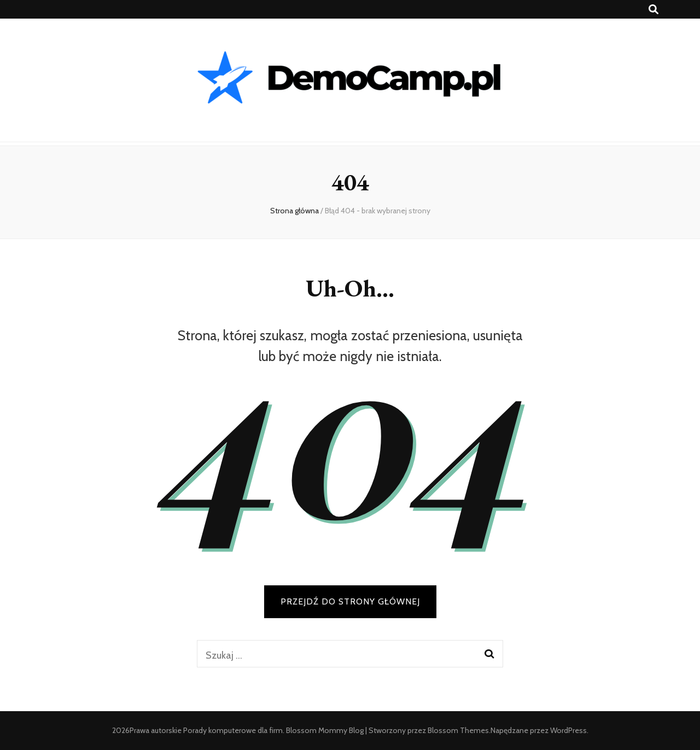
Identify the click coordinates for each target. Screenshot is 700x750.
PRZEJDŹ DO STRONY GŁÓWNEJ (350, 601)
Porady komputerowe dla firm (233, 730)
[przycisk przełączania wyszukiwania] (654, 10)
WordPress (568, 730)
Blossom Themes (458, 730)
